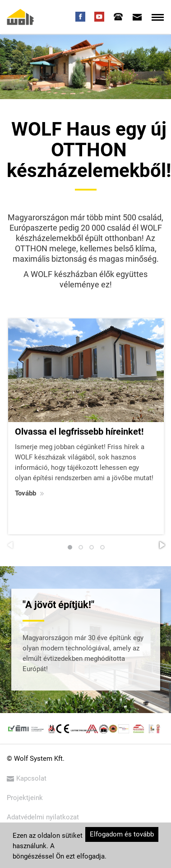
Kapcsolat (27, 778)
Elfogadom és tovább (122, 834)
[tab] (118, 17)
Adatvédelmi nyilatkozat (43, 817)
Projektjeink (25, 798)
